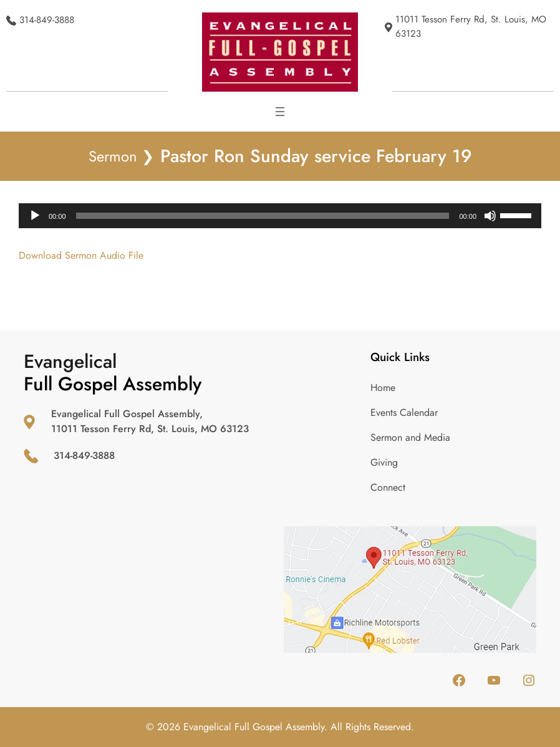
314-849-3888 (47, 20)
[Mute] (490, 216)
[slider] (263, 216)
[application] (280, 216)
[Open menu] (280, 112)
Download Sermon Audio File (81, 255)
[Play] (35, 216)
